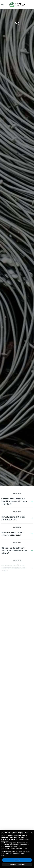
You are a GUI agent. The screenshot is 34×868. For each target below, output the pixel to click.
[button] (2, 5)
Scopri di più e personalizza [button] (17, 864)
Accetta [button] (17, 860)
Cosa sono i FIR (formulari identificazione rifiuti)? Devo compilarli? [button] (17, 501)
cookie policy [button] (5, 841)
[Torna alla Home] (17, 5)
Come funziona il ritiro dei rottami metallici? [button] (17, 517)
